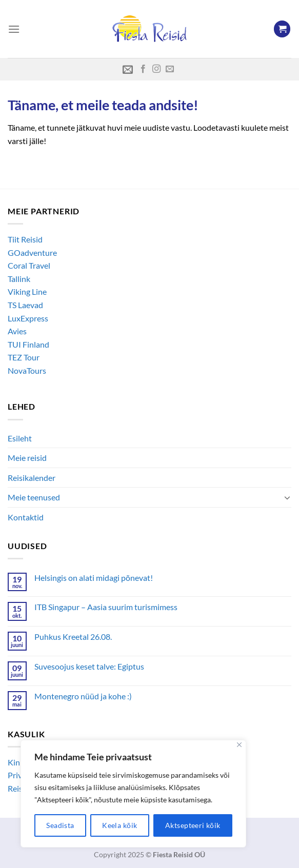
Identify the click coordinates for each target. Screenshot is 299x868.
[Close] (239, 745)
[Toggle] (287, 497)
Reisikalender (32, 478)
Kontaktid (26, 517)
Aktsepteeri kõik (193, 825)
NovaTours (27, 370)
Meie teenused (34, 497)
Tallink (19, 279)
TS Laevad (25, 305)
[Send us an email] (170, 69)
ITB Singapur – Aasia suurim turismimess (106, 607)
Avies (17, 331)
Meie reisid (27, 458)
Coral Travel (29, 265)
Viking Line (27, 291)
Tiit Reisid (25, 239)
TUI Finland (28, 344)
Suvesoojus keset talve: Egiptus (89, 666)
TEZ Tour (24, 357)
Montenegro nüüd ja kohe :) (83, 696)
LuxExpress (28, 318)
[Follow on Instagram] (156, 69)
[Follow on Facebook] (143, 69)
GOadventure (32, 253)
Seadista (60, 825)
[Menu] (14, 29)
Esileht (20, 438)
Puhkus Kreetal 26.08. (73, 637)
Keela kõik (119, 825)
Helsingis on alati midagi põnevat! (94, 578)
